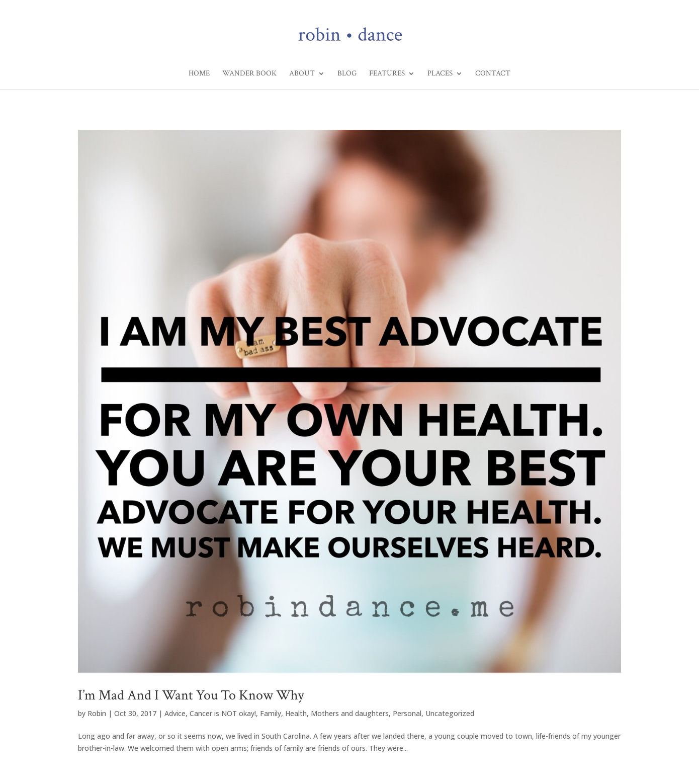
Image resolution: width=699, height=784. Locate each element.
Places (440, 74)
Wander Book (249, 74)
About (302, 74)
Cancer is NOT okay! (223, 713)
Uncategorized (450, 713)
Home (199, 74)
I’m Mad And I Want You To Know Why (191, 695)
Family (271, 713)
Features (387, 74)
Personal (407, 713)
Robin (97, 713)
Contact (493, 74)
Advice (175, 713)
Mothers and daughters (350, 713)
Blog (347, 74)
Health (296, 713)
